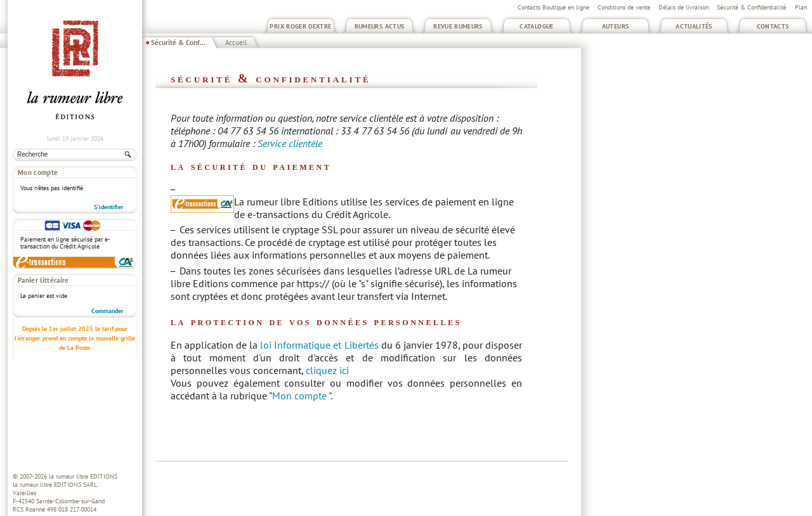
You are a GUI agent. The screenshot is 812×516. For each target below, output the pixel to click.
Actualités (694, 26)
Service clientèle (290, 143)
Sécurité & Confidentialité (751, 7)
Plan (801, 7)
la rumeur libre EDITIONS (83, 476)
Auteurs (616, 26)
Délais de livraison (684, 7)
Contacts (773, 26)
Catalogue (536, 26)
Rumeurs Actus (380, 26)
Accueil (236, 42)
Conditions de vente (624, 7)
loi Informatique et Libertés (319, 345)
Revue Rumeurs (458, 26)
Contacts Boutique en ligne (553, 7)
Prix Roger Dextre (300, 26)
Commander (108, 311)
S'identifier (109, 207)
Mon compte (299, 396)
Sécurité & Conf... (178, 42)
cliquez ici (327, 370)
